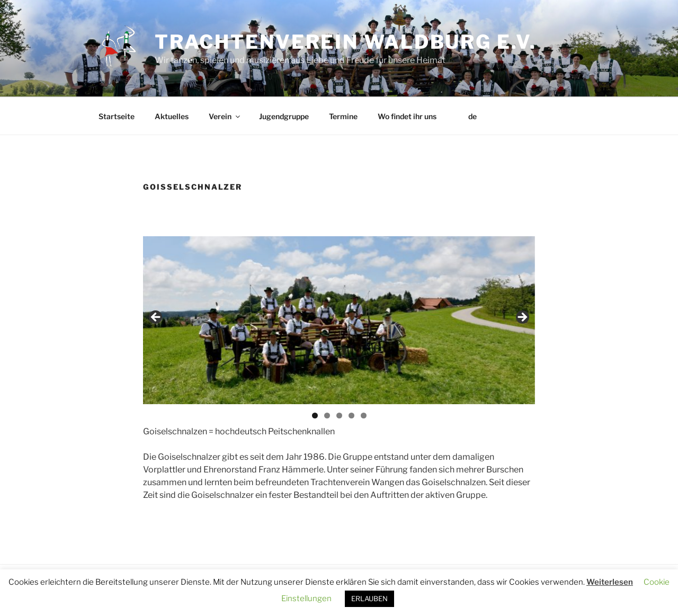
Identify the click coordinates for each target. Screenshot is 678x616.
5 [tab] (364, 416)
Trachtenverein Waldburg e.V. (346, 42)
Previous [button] (156, 318)
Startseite (117, 116)
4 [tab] (351, 416)
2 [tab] (327, 416)
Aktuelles (172, 116)
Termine (343, 116)
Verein (225, 116)
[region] (339, 320)
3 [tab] (339, 416)
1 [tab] (315, 416)
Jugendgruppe (284, 116)
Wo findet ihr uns (407, 116)
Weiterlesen (610, 582)
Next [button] (522, 318)
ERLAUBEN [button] (369, 599)
